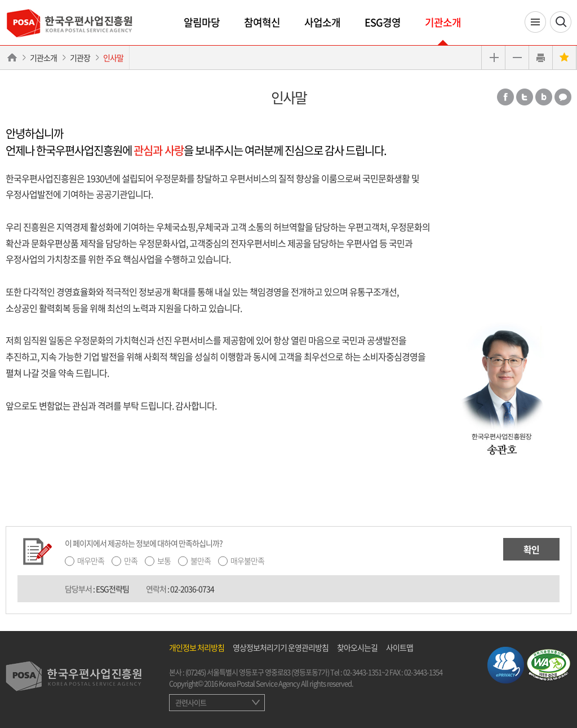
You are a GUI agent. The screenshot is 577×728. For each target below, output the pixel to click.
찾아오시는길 (357, 647)
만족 (131, 561)
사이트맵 (400, 647)
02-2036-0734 (192, 589)
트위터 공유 (525, 97)
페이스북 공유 (505, 97)
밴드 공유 (544, 97)
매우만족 (91, 561)
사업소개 (322, 22)
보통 (164, 561)
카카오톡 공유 (563, 97)
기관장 (80, 58)
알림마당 (202, 22)
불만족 (201, 561)
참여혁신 (262, 22)
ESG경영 (383, 22)
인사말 (113, 58)
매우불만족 (247, 561)
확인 (531, 549)
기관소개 (443, 22)
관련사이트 (191, 702)
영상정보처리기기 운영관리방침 (281, 647)
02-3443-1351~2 (366, 672)
